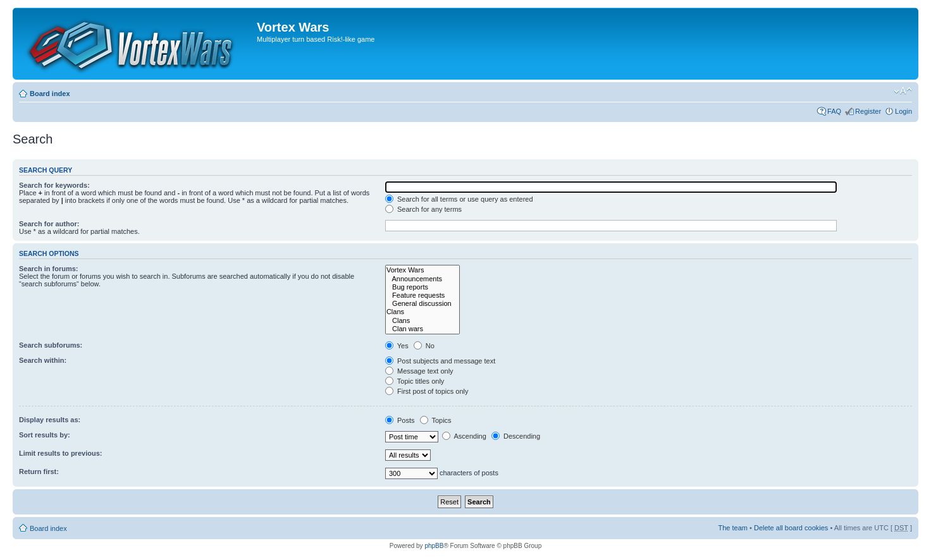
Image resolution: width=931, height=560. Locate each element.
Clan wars (422, 329)
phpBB (434, 546)
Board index (50, 94)
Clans (422, 312)
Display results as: (50, 420)
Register (868, 111)
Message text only (419, 371)
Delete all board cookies (791, 528)
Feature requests (422, 295)
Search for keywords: (54, 185)
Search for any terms (423, 209)
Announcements (422, 279)
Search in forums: (49, 269)
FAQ (834, 111)
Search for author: (49, 224)
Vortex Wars (422, 270)
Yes (397, 346)
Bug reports (422, 287)
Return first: (39, 472)
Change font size (903, 91)
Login (903, 111)
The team (733, 528)
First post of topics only (427, 391)
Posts (400, 420)
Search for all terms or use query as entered (459, 199)
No (424, 346)
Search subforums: (51, 345)
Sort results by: (45, 435)
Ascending (464, 436)
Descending (516, 436)
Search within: (43, 360)
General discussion (422, 304)
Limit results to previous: (60, 453)
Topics (436, 420)
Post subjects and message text (440, 361)
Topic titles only (415, 381)
